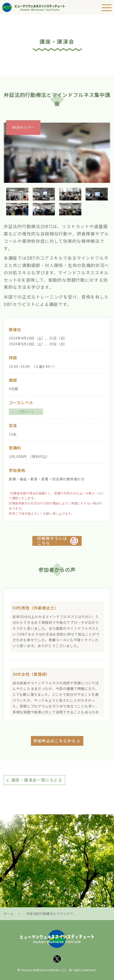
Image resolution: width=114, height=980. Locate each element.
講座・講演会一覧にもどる (37, 780)
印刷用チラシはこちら (52, 541)
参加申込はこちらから (55, 741)
